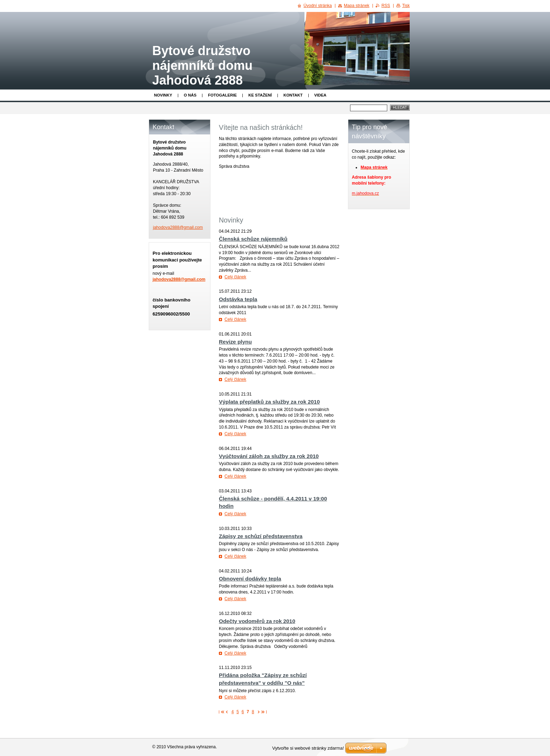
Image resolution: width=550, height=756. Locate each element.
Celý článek (235, 277)
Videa (320, 95)
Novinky (163, 95)
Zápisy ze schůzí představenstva (261, 536)
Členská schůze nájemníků (253, 239)
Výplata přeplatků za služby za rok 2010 (269, 402)
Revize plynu (235, 342)
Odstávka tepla (238, 299)
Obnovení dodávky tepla (250, 579)
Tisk (406, 6)
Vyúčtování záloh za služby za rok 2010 (269, 456)
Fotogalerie (222, 95)
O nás (190, 95)
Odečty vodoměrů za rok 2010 (257, 621)
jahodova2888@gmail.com (179, 279)
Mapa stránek (357, 6)
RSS (386, 6)
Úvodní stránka (318, 6)
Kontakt (293, 95)
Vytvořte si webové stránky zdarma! (308, 748)
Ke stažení (260, 95)
